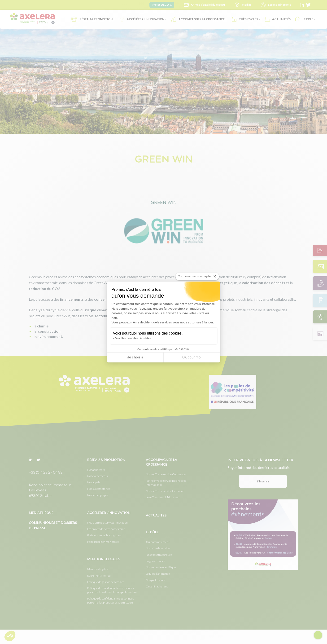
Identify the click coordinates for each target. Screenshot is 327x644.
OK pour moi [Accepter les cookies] (192, 357)
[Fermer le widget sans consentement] (197, 276)
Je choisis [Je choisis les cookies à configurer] (135, 357)
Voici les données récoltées (133, 338)
